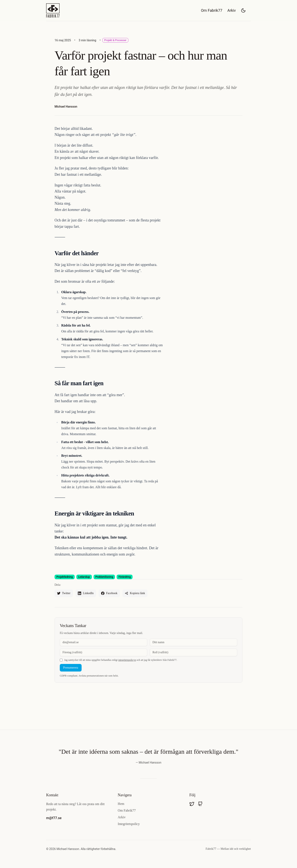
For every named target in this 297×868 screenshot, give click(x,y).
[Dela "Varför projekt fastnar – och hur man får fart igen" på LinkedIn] (86, 593)
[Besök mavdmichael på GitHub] (200, 804)
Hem (121, 804)
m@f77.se (54, 818)
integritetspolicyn (127, 660)
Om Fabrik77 (212, 10)
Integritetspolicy (129, 824)
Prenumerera (71, 668)
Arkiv (232, 10)
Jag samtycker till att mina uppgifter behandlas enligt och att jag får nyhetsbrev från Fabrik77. (121, 660)
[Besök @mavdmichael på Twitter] (192, 804)
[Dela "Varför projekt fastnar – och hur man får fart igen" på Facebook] (110, 593)
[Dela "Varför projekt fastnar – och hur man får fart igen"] (136, 593)
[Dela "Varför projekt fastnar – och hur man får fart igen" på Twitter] (64, 593)
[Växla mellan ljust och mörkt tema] (243, 10)
